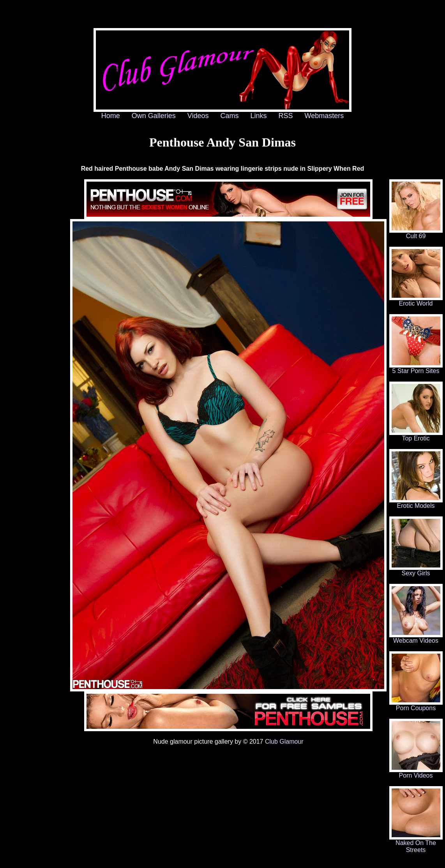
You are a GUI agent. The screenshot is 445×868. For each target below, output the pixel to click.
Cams (230, 116)
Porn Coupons (416, 705)
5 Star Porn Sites (416, 368)
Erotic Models (416, 503)
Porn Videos (416, 773)
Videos (198, 116)
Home (111, 116)
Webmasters (324, 116)
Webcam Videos (416, 638)
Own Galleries (154, 116)
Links (259, 116)
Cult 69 (416, 233)
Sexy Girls (416, 570)
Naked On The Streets (416, 844)
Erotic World (416, 301)
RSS (286, 116)
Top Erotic (416, 436)
